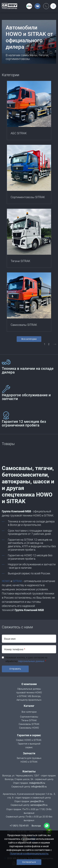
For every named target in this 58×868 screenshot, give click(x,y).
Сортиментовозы (29, 717)
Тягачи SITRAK (29, 721)
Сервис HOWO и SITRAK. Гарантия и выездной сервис (29, 744)
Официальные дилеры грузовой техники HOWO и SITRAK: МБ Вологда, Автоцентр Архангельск (29, 695)
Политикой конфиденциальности (29, 854)
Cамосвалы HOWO (29, 728)
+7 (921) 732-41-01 (19, 826)
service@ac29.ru (39, 805)
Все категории (29, 339)
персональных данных (31, 661)
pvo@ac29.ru (37, 801)
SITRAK (17, 581)
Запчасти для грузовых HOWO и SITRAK (28, 760)
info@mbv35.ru (39, 787)
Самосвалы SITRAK (29, 724)
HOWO (6, 581)
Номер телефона (14, 649)
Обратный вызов (46, 6)
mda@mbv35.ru (37, 783)
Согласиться (29, 862)
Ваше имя (10, 639)
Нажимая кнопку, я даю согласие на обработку (26, 659)
